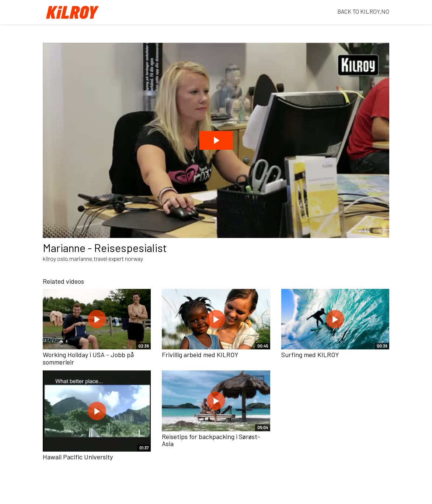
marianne (81, 258)
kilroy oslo (55, 258)
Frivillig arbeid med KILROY (200, 355)
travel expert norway (118, 258)
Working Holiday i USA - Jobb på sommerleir (88, 358)
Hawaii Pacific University (78, 457)
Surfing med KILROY (310, 355)
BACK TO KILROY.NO (363, 11)
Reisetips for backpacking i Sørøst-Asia (211, 440)
